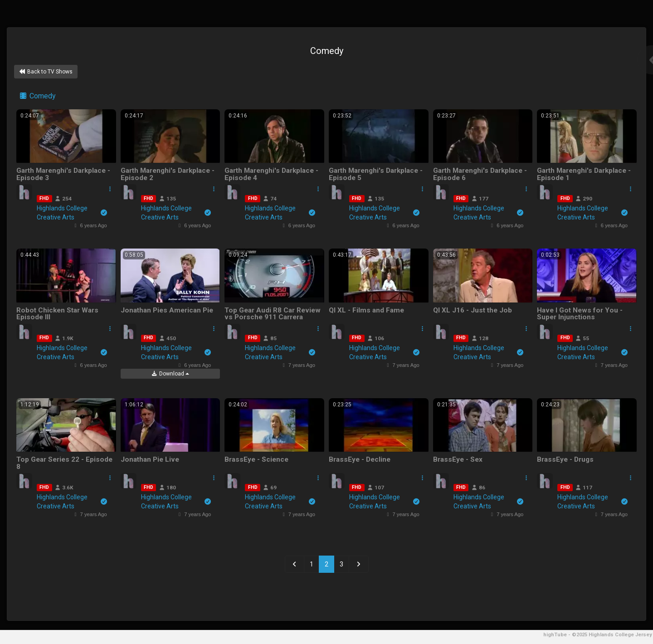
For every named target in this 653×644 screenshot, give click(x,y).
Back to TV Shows (46, 72)
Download (170, 374)
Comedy (37, 96)
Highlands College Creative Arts (72, 213)
